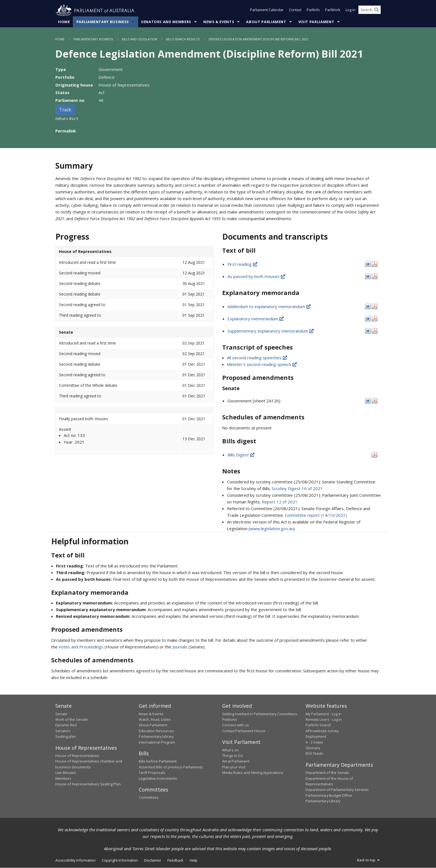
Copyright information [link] (120, 860)
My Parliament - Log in (324, 714)
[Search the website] (370, 11)
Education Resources (156, 731)
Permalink (66, 131)
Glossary (313, 748)
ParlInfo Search (318, 725)
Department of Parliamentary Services (337, 790)
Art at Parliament (236, 761)
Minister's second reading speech (262, 365)
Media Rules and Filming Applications (253, 773)
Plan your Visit (234, 767)
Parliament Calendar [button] (267, 11)
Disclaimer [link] (153, 860)
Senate (61, 714)
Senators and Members (166, 22)
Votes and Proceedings (81, 647)
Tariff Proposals (152, 773)
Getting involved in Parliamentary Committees (260, 714)
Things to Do (233, 756)
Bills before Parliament (158, 761)
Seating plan (66, 737)
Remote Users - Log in (324, 720)
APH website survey (322, 731)
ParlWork (333, 11)
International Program (157, 742)
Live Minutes (66, 773)
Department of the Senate (327, 773)
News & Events (219, 22)
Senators (63, 731)
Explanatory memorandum (256, 319)
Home (64, 22)
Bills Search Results (183, 39)
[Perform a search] (376, 11)
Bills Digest (241, 455)
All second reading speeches (257, 358)
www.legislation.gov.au (272, 528)
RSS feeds (314, 754)
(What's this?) (67, 119)
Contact (295, 11)
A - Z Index (314, 742)
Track (65, 110)
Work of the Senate (72, 720)
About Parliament (266, 22)
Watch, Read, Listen (155, 720)
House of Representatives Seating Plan (88, 784)
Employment (316, 737)
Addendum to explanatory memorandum (269, 306)
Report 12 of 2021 (280, 502)
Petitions (230, 720)
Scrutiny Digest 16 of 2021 (297, 488)
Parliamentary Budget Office (329, 795)
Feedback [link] (175, 860)
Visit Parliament (316, 22)
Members (63, 778)
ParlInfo (313, 11)
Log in (350, 11)
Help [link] (194, 860)
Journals (180, 647)
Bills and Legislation (139, 39)
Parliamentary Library (156, 737)
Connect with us (236, 725)
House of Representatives (77, 756)
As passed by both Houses (257, 276)
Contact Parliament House (244, 731)
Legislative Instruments (158, 778)
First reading (243, 264)
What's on (231, 750)
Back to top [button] (369, 860)
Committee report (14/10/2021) (316, 515)
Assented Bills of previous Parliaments (171, 767)
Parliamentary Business (103, 22)
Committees (149, 798)
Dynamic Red (66, 725)
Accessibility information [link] (75, 860)
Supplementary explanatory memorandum (271, 331)
